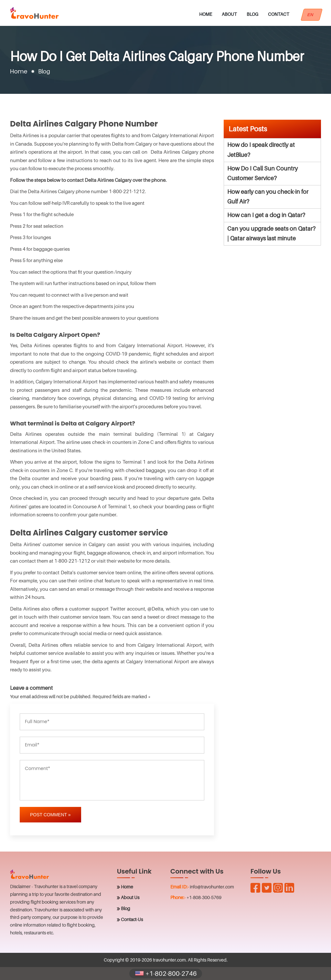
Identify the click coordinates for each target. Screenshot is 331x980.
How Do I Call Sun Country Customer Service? (262, 173)
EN (312, 15)
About (229, 14)
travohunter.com (169, 960)
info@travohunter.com (212, 887)
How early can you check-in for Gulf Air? (268, 197)
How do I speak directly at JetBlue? (261, 150)
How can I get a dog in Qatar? (266, 215)
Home (206, 14)
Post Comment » (50, 815)
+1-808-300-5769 (204, 897)
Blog (252, 14)
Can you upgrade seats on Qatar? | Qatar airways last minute (271, 234)
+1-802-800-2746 (166, 974)
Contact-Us (132, 919)
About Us (130, 897)
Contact (279, 14)
